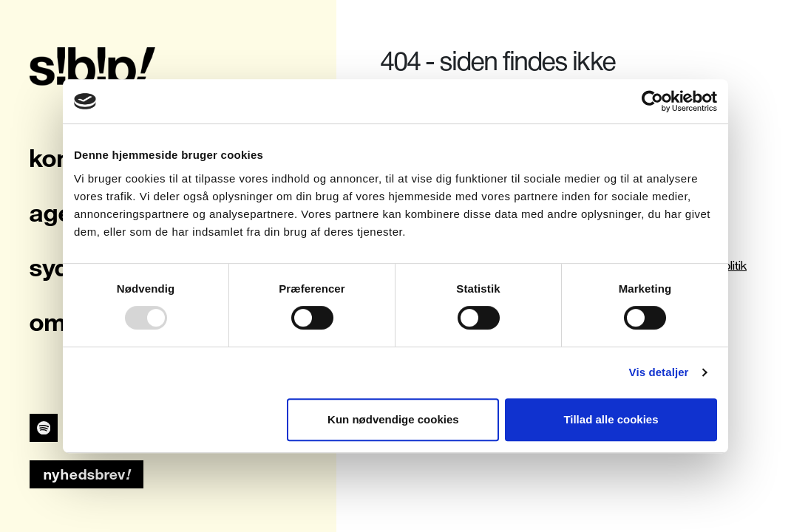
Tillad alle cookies (611, 419)
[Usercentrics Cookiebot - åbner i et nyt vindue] (652, 101)
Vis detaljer (659, 372)
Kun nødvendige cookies (393, 419)
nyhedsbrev (87, 474)
